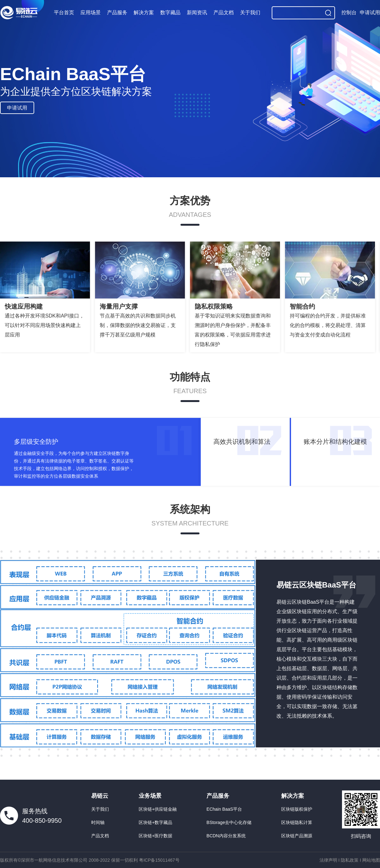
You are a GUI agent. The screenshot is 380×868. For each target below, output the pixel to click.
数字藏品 (170, 13)
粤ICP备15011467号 (159, 860)
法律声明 (328, 860)
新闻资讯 (197, 13)
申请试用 (370, 13)
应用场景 (91, 13)
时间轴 (98, 822)
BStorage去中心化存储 (229, 822)
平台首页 (64, 13)
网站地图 (371, 860)
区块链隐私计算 (297, 822)
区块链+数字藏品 (155, 822)
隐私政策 (350, 860)
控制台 (349, 13)
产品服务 (117, 13)
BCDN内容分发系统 (226, 836)
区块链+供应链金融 (158, 809)
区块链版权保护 (297, 809)
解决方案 (144, 13)
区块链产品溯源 (297, 836)
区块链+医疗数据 (155, 836)
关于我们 (250, 13)
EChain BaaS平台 (224, 809)
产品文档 (224, 13)
